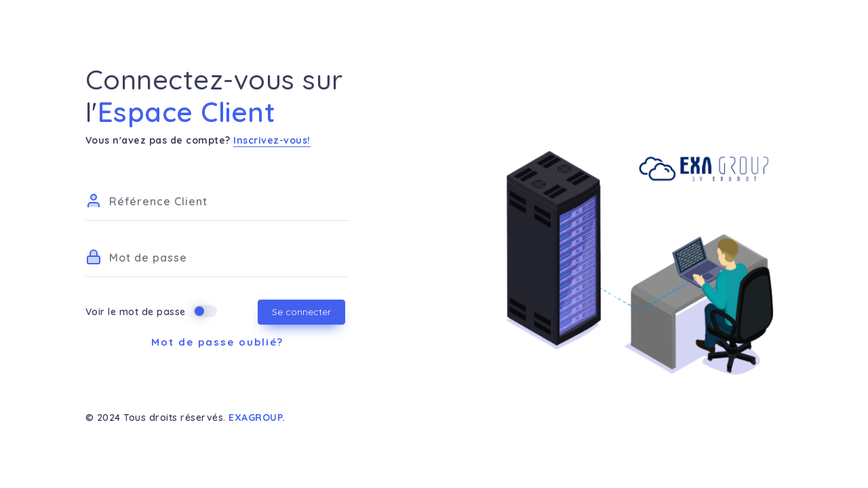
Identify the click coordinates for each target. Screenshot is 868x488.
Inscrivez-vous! (272, 140)
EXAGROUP (256, 418)
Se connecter (301, 312)
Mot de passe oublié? (217, 342)
